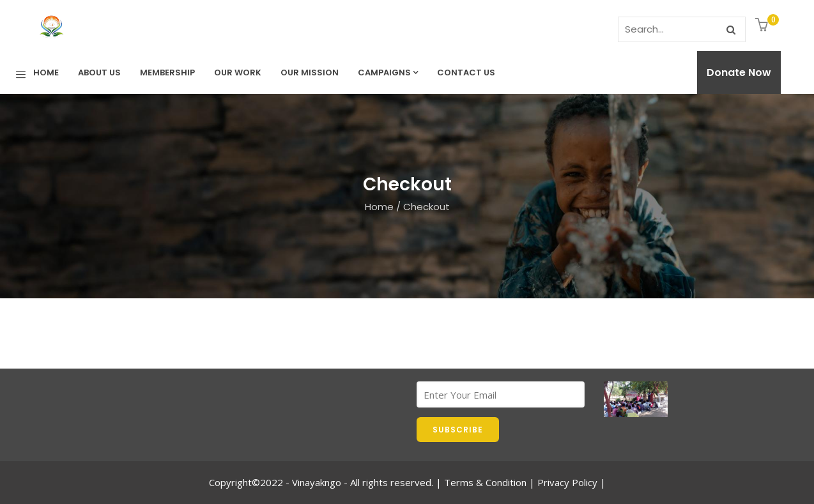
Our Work (238, 73)
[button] (763, 26)
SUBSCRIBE (458, 430)
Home (46, 73)
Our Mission (310, 73)
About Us (99, 73)
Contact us (466, 73)
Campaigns (388, 73)
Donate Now (739, 73)
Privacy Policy (567, 482)
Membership (167, 73)
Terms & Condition (485, 482)
